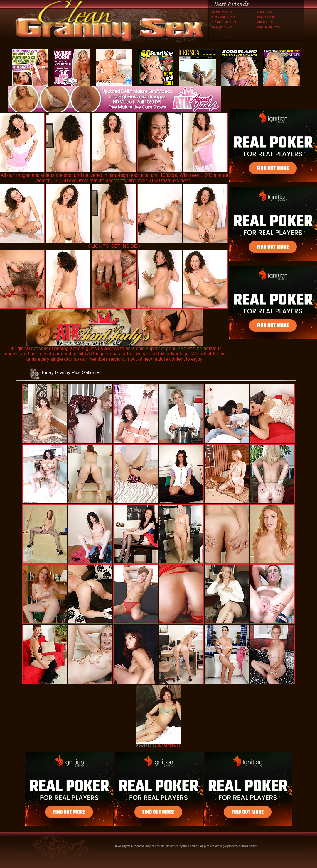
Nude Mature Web (269, 27)
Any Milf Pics (266, 22)
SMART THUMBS (169, 746)
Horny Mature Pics (223, 17)
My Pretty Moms (222, 12)
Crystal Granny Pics (224, 22)
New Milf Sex (266, 17)
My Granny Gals (222, 27)
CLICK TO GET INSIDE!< (114, 246)
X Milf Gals (264, 12)
